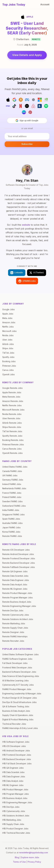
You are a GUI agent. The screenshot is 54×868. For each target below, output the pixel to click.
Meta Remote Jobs (11, 397)
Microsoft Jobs (9, 331)
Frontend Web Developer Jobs (17, 668)
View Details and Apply (27, 55)
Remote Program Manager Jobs (17, 598)
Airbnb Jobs (8, 344)
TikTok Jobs (8, 353)
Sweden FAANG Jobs (12, 501)
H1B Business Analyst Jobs (15, 798)
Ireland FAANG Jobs (12, 484)
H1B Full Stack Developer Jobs (17, 764)
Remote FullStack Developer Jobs (19, 567)
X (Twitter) (37, 273)
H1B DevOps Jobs (11, 807)
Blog (17, 857)
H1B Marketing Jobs (12, 820)
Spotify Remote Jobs (12, 436)
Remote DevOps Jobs (13, 610)
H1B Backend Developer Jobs (17, 759)
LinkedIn (17, 273)
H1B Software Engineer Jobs (16, 742)
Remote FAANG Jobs (12, 536)
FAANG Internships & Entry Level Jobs (20, 728)
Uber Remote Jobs (11, 418)
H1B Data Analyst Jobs (13, 781)
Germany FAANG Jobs (13, 480)
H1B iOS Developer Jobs (14, 746)
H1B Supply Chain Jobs (13, 824)
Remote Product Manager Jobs (17, 593)
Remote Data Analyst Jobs (15, 585)
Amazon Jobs (9, 322)
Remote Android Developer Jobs (18, 554)
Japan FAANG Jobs (11, 527)
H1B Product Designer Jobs (15, 829)
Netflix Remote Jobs (12, 405)
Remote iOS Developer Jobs (16, 550)
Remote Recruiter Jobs (13, 641)
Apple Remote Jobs (12, 392)
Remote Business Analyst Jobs (17, 602)
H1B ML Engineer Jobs (13, 785)
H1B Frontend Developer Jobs (17, 755)
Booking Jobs (9, 361)
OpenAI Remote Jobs (12, 453)
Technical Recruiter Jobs (14, 724)
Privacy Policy (34, 862)
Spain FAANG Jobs (11, 519)
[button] (27, 121)
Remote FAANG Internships (15, 636)
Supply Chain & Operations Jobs (18, 715)
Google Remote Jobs (12, 388)
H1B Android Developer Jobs (16, 751)
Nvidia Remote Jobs (12, 414)
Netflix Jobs (8, 327)
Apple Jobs (8, 314)
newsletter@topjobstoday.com (33, 853)
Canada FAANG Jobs (12, 471)
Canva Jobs (8, 370)
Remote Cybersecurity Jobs (16, 615)
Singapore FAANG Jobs (13, 515)
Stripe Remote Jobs (12, 427)
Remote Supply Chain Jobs (15, 628)
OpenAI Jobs (8, 374)
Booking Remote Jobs (13, 440)
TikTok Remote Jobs (12, 431)
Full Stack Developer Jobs (15, 663)
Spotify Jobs (8, 357)
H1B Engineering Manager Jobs (17, 802)
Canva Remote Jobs (12, 449)
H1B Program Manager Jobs (16, 794)
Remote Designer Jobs (13, 632)
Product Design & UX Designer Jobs (20, 698)
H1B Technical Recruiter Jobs (16, 833)
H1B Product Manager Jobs (15, 789)
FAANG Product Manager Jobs (17, 689)
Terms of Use (19, 862)
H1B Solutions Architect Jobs (16, 816)
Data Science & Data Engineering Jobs (21, 676)
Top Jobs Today (14, 5)
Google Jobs (8, 309)
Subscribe (27, 144)
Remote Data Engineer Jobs (16, 580)
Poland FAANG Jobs (12, 497)
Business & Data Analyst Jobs (16, 711)
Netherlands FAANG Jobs (14, 488)
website (26, 225)
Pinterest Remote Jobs (13, 444)
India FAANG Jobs (11, 510)
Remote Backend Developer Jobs (19, 563)
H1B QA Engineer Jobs (13, 768)
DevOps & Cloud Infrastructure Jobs (19, 702)
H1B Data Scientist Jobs (13, 772)
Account (45, 4)
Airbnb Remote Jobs (12, 423)
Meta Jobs (7, 318)
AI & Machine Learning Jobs (15, 681)
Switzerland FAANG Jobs (14, 506)
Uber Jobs (7, 340)
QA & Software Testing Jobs (16, 706)
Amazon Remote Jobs (13, 401)
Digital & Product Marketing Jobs (18, 719)
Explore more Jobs (30, 857)
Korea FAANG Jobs (11, 532)
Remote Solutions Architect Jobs (18, 619)
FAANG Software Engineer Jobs (17, 659)
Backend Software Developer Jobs (19, 672)
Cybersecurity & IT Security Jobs (18, 685)
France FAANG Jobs (12, 493)
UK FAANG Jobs (10, 475)
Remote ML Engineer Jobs (15, 589)
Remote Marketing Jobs (14, 623)
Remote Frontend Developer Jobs (19, 558)
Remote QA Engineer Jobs (15, 571)
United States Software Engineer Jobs (20, 654)
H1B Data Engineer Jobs (14, 777)
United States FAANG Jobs (15, 467)
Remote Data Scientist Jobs (15, 576)
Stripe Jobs (8, 348)
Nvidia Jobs (8, 335)
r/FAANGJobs (27, 281)
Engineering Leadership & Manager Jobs (22, 694)
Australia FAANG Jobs (12, 523)
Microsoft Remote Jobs (13, 410)
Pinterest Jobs (9, 366)
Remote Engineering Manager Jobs (19, 606)
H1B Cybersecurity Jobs (14, 811)
